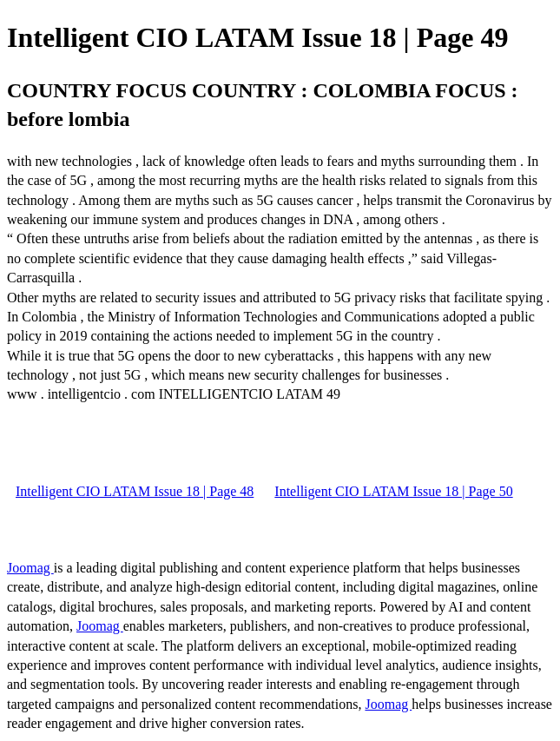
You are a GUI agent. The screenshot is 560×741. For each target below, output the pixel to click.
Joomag (30, 568)
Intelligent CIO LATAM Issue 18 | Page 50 (393, 491)
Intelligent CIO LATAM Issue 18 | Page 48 (135, 491)
